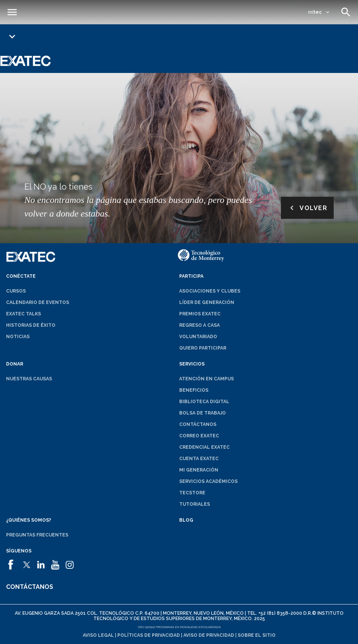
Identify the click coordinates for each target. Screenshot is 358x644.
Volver (307, 208)
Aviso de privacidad (209, 635)
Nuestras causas (29, 379)
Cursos (16, 291)
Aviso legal (98, 635)
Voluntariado (198, 337)
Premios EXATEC (200, 314)
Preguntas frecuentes (37, 535)
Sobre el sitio (257, 635)
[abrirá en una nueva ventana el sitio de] (12, 562)
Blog (186, 520)
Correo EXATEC (199, 436)
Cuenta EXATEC (199, 459)
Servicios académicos (208, 481)
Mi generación (199, 470)
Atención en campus (207, 379)
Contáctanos (198, 424)
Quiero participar (203, 348)
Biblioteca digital (204, 402)
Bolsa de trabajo (203, 413)
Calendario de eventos (38, 302)
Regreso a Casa (200, 325)
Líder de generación (207, 302)
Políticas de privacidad (149, 635)
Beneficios (194, 390)
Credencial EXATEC (204, 447)
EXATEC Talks (24, 314)
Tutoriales (195, 504)
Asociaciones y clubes (210, 291)
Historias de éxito (31, 325)
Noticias (18, 337)
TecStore (192, 493)
